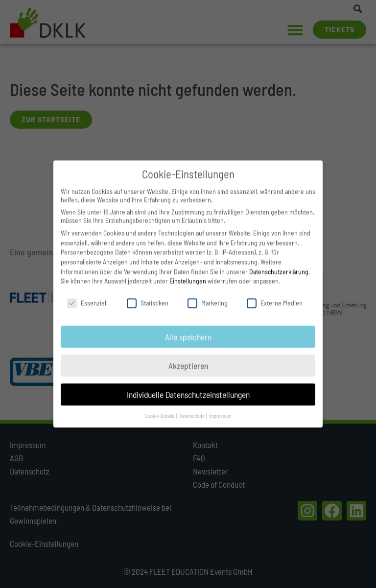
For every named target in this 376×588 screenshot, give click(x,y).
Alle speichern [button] (188, 329)
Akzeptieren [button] (188, 358)
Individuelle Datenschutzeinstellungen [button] (188, 386)
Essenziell (87, 295)
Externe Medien (275, 295)
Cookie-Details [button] (160, 408)
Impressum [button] (220, 408)
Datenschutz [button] (192, 408)
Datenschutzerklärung (279, 263)
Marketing (208, 295)
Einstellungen (188, 273)
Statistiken (148, 295)
